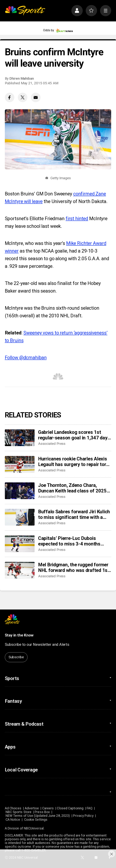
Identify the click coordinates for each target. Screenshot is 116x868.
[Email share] (36, 97)
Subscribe (16, 657)
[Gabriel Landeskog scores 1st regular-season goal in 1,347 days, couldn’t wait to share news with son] (20, 438)
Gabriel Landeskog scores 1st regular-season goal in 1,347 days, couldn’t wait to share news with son (75, 435)
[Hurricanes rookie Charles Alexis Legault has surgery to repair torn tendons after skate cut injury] (20, 464)
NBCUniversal (34, 828)
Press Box (42, 812)
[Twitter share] (23, 97)
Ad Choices (13, 808)
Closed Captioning (70, 808)
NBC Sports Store (18, 812)
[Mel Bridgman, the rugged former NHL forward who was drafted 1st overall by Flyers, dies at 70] (20, 570)
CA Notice (13, 820)
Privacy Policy (83, 816)
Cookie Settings (36, 820)
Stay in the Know (19, 635)
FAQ (90, 808)
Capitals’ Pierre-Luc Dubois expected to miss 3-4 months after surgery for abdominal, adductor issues (69, 541)
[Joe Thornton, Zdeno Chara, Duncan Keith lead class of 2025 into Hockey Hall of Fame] (20, 491)
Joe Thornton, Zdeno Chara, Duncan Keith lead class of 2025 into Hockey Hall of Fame (72, 488)
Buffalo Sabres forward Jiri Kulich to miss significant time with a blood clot (74, 514)
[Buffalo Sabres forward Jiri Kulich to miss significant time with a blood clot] (20, 517)
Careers (48, 808)
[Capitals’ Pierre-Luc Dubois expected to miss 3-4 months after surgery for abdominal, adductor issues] (20, 544)
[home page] (25, 11)
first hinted (77, 218)
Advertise (32, 808)
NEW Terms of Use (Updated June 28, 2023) (38, 816)
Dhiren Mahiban (22, 78)
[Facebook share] (10, 97)
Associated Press (52, 444)
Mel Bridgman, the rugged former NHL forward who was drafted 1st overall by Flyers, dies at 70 (74, 567)
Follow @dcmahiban (26, 358)
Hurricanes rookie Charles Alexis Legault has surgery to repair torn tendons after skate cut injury (73, 462)
